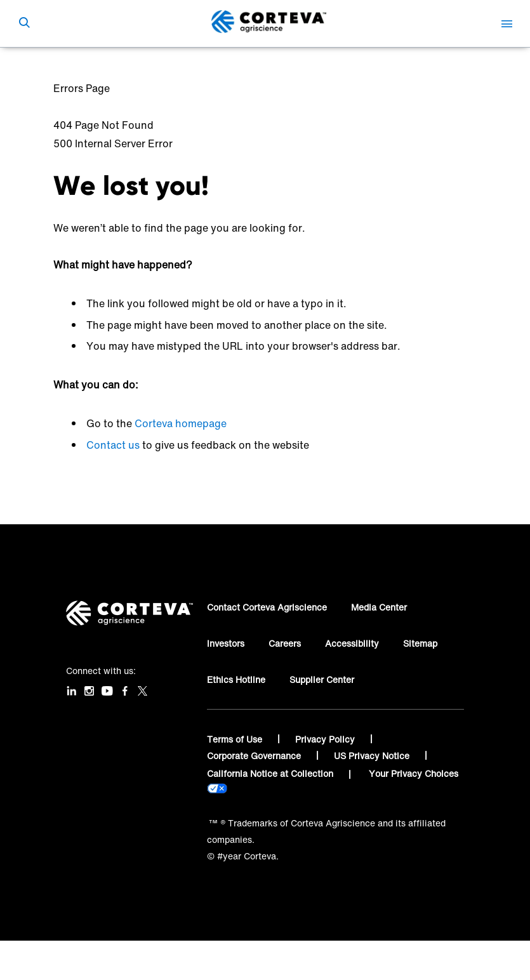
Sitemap (420, 643)
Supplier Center (322, 679)
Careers (285, 643)
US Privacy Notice (373, 756)
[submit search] (24, 23)
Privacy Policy (326, 739)
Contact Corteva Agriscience (267, 607)
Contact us (113, 445)
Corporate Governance (255, 756)
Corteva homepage (181, 423)
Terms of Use (236, 739)
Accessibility (352, 643)
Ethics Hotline (236, 679)
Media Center (379, 607)
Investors (226, 643)
